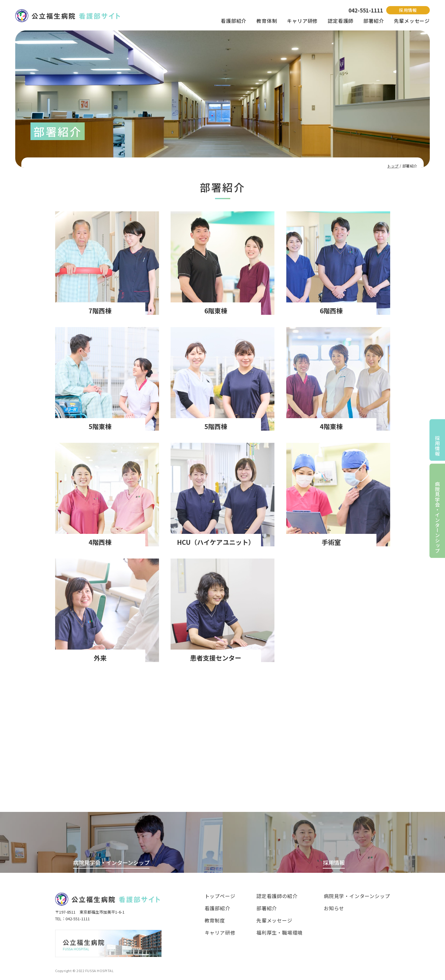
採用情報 (408, 10)
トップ (393, 166)
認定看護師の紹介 (277, 896)
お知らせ (334, 908)
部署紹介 (374, 21)
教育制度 (215, 920)
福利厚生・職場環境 (279, 932)
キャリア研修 (302, 21)
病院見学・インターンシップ (357, 896)
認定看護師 (341, 21)
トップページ (220, 896)
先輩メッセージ (412, 21)
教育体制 (267, 21)
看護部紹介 (234, 21)
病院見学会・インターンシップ (437, 518)
